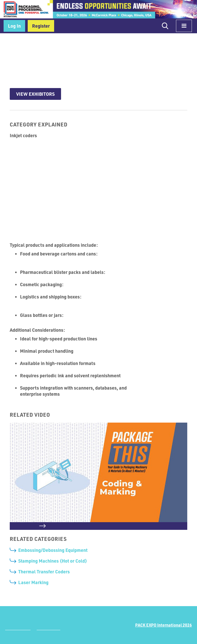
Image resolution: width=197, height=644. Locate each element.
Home (15, 42)
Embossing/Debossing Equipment (53, 550)
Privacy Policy (18, 628)
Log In (14, 26)
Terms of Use (48, 628)
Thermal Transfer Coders (44, 571)
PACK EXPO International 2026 (164, 625)
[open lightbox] (98, 476)
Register (41, 26)
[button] (184, 26)
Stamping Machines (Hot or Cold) (53, 561)
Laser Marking (33, 582)
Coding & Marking (119, 42)
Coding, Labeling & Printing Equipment (61, 42)
